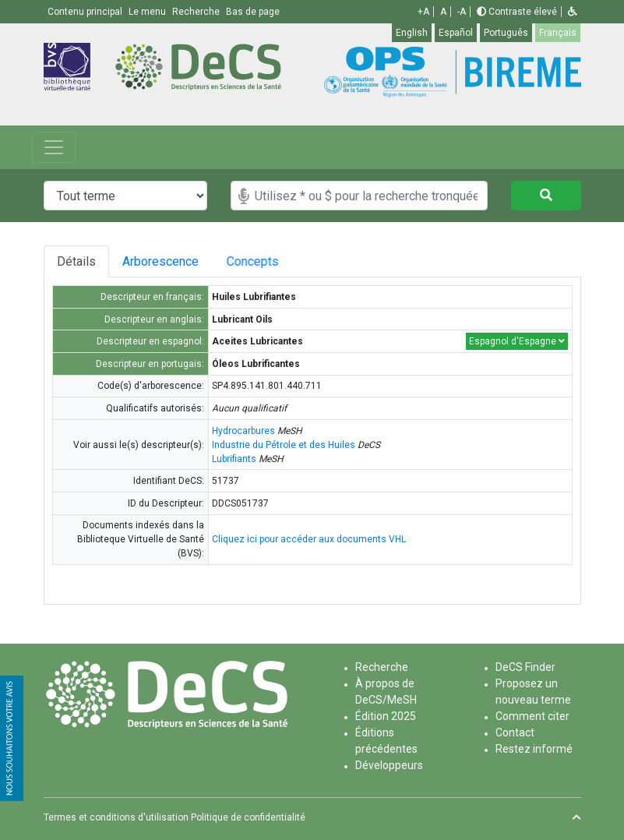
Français (558, 33)
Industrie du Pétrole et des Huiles (284, 445)
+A (423, 12)
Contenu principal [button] (86, 12)
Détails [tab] (76, 261)
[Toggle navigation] (54, 147)
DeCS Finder (525, 667)
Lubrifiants (234, 459)
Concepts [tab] (279, 261)
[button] (573, 12)
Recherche (382, 667)
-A (462, 12)
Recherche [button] (197, 12)
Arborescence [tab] (167, 261)
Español (456, 33)
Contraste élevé (517, 12)
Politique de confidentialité (248, 817)
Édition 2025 (386, 716)
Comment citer (532, 716)
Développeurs (389, 765)
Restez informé (534, 749)
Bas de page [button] (253, 12)
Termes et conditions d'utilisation (116, 817)
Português (506, 33)
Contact (515, 732)
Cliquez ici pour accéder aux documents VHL (309, 539)
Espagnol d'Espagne (517, 341)
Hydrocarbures (243, 431)
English (412, 33)
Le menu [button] (148, 12)
